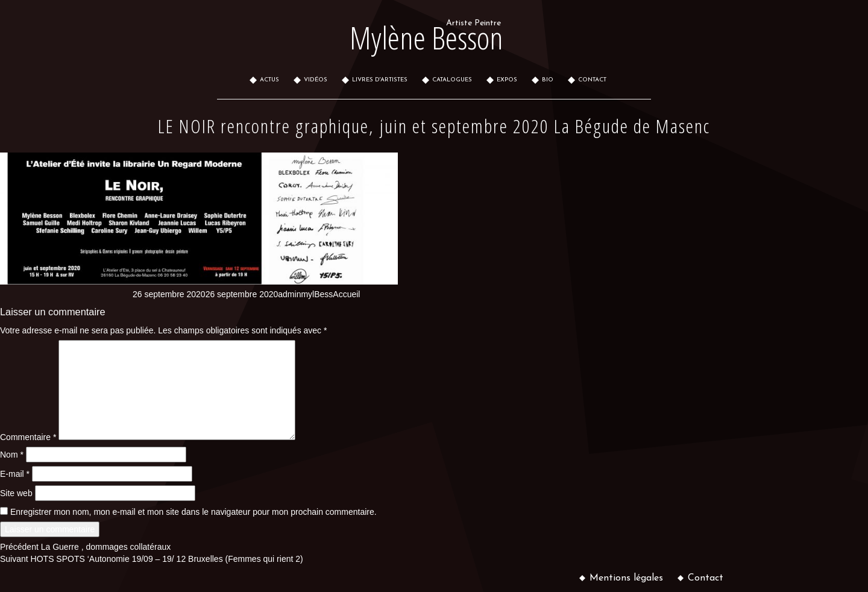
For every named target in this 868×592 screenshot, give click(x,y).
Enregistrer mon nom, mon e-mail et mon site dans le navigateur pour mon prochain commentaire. (193, 512)
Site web (16, 493)
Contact (706, 578)
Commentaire (28, 437)
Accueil (346, 294)
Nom (12, 455)
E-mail (15, 474)
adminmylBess (305, 294)
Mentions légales (626, 578)
